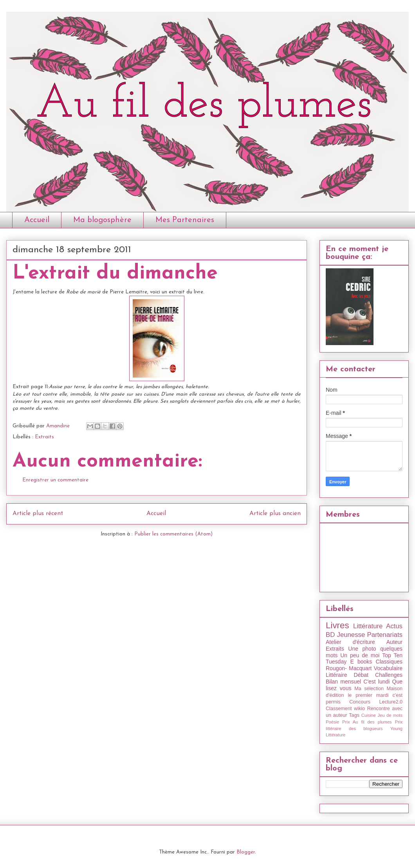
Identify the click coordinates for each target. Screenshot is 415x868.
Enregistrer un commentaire (55, 480)
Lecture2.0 (391, 702)
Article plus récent (38, 514)
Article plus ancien (275, 514)
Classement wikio (345, 709)
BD (330, 635)
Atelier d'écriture (350, 642)
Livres (337, 625)
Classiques (389, 662)
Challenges (389, 675)
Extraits (44, 437)
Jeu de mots (390, 715)
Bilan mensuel (343, 682)
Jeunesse (351, 635)
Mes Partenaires (185, 220)
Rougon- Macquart (349, 668)
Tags (354, 715)
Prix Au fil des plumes (367, 722)
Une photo (362, 649)
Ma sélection (369, 689)
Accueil (37, 220)
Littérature (368, 626)
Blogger (246, 852)
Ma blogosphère (102, 220)
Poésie (332, 722)
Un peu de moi (360, 655)
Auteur (394, 642)
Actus (394, 626)
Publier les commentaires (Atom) (173, 534)
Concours (360, 702)
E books (361, 662)
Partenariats (385, 635)
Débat (361, 675)
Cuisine (369, 715)
